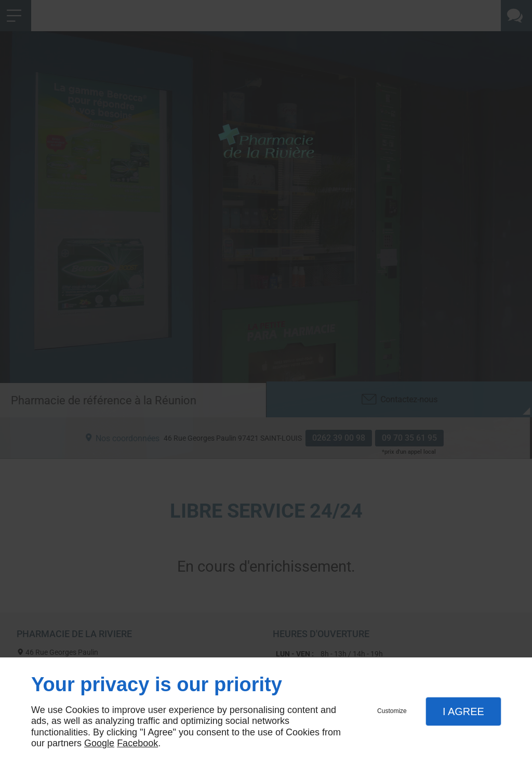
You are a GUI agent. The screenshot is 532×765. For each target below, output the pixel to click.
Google (99, 743)
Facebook (137, 743)
